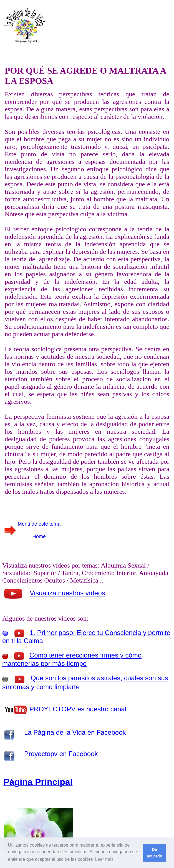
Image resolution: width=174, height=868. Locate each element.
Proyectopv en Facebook (61, 754)
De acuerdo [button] (155, 853)
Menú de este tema (39, 524)
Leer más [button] (104, 859)
